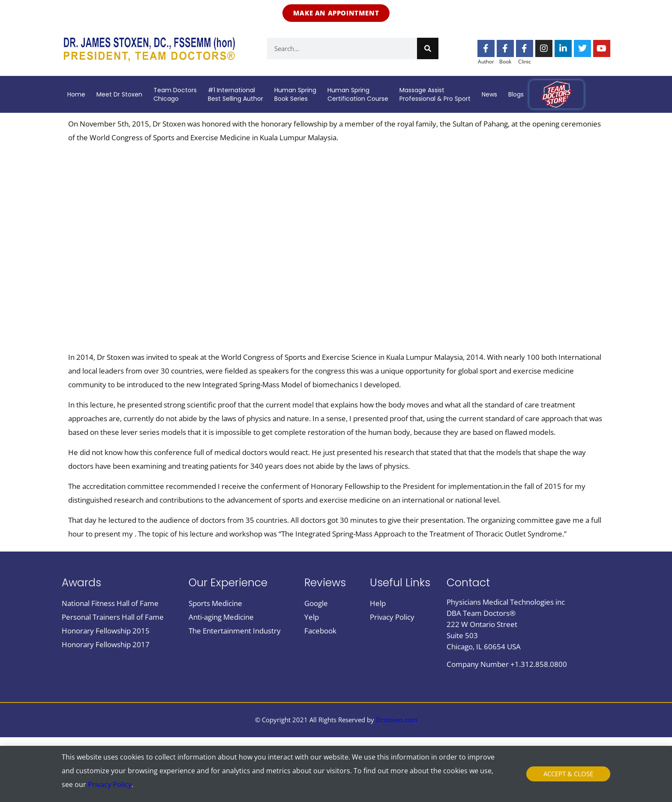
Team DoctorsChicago (175, 94)
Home (76, 94)
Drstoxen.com (397, 720)
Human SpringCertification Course (358, 94)
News (489, 94)
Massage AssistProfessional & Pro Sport (435, 94)
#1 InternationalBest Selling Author (235, 94)
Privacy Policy (110, 784)
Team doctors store (556, 94)
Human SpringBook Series (295, 94)
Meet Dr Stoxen (119, 94)
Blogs (516, 94)
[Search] (428, 48)
